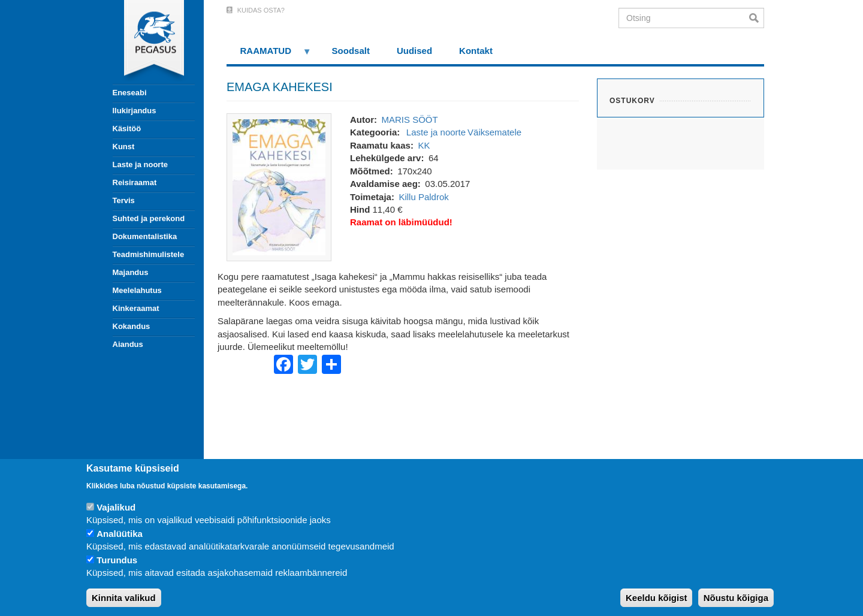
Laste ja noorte (140, 164)
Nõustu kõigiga (736, 598)
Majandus (131, 272)
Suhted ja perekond (149, 218)
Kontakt (476, 51)
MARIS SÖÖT (409, 120)
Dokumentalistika (145, 236)
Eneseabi (130, 93)
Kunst (124, 147)
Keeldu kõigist (657, 598)
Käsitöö (127, 129)
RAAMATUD (269, 55)
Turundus (117, 560)
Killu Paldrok (423, 197)
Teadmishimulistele (149, 254)
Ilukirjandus (135, 111)
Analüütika (120, 534)
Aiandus (128, 344)
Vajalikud (116, 507)
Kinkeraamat (136, 308)
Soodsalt (351, 51)
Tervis (124, 200)
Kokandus (132, 326)
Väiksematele (494, 132)
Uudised (414, 51)
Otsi (757, 18)
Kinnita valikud (124, 598)
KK (424, 145)
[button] (279, 186)
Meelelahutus (137, 290)
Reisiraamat (135, 182)
